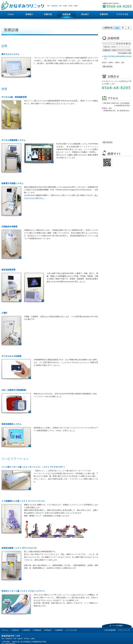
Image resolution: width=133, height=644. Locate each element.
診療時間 (59, 630)
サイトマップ (125, 630)
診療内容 (27, 630)
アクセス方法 (72, 630)
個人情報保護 (111, 630)
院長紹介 (16, 630)
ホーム (6, 630)
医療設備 (38, 630)
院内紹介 (49, 630)
